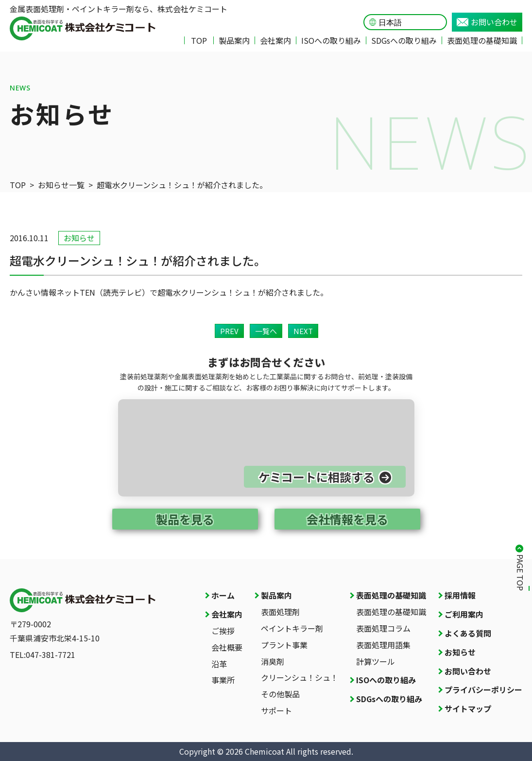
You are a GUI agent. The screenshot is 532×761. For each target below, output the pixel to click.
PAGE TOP (520, 573)
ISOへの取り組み (331, 40)
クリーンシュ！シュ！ (300, 677)
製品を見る (185, 519)
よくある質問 (468, 633)
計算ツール (376, 661)
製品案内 (234, 40)
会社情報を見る (347, 519)
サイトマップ (468, 708)
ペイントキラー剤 (292, 628)
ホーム (223, 595)
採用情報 (460, 595)
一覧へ (266, 331)
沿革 (219, 664)
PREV (229, 331)
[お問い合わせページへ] (266, 448)
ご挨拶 (223, 631)
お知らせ (460, 652)
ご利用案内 (464, 614)
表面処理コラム (383, 628)
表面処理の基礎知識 (482, 40)
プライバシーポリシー (483, 690)
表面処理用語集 (383, 645)
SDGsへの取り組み (404, 40)
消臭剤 (273, 661)
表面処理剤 (280, 612)
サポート (276, 710)
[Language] (410, 23)
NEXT (303, 331)
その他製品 (280, 694)
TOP (199, 40)
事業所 (223, 680)
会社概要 (227, 647)
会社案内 (275, 40)
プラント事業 (284, 645)
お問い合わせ (487, 22)
